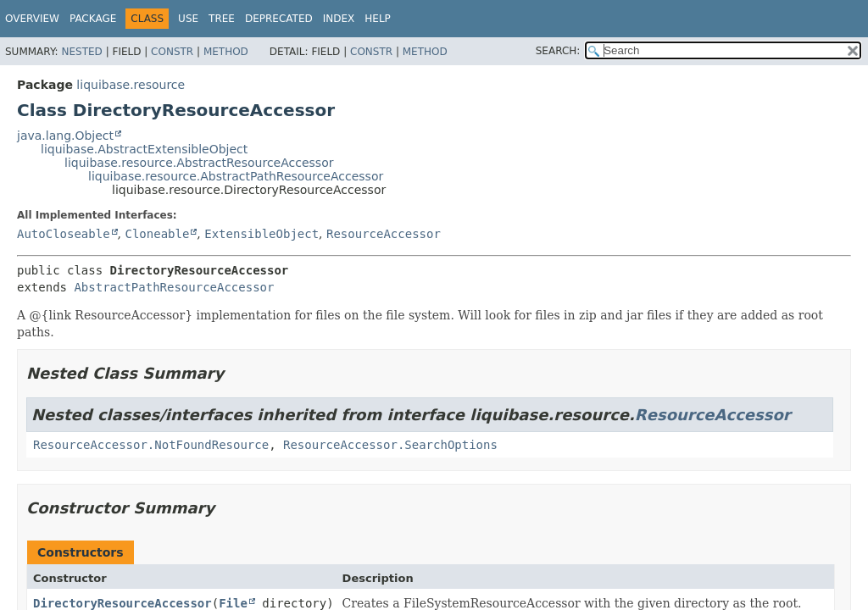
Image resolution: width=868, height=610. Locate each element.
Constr (172, 52)
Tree (222, 19)
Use (188, 19)
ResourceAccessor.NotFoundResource (151, 445)
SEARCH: (558, 51)
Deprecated (279, 19)
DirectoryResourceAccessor (122, 603)
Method (226, 52)
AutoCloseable (64, 234)
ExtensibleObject (262, 234)
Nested (81, 52)
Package (93, 19)
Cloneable (157, 234)
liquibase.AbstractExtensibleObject (144, 149)
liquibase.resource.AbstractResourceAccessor (199, 163)
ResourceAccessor (384, 234)
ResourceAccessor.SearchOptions (390, 445)
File (233, 603)
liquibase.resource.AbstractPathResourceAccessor (236, 176)
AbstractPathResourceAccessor (174, 287)
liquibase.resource (131, 85)
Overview (32, 19)
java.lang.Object (65, 136)
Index (339, 19)
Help (378, 19)
